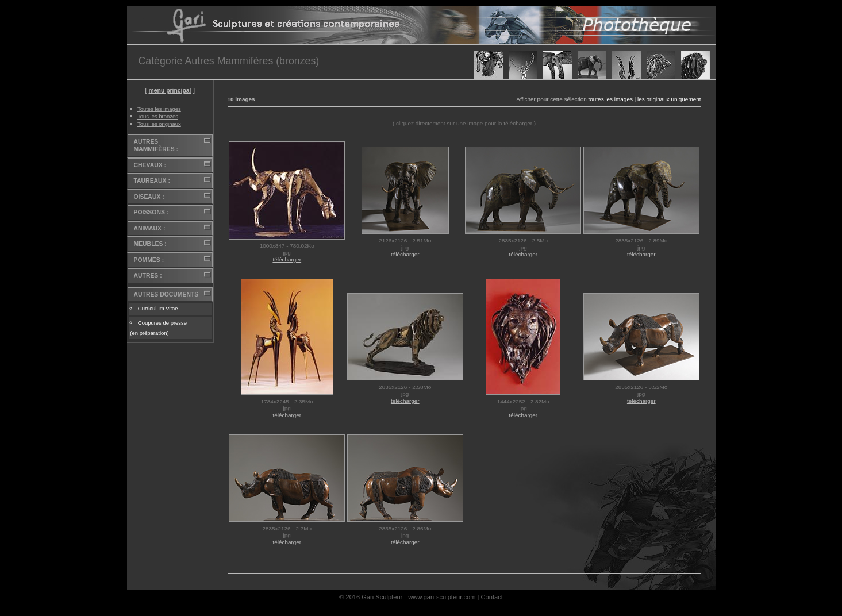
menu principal (170, 91)
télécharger (287, 259)
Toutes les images (159, 109)
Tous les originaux (159, 124)
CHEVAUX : (150, 165)
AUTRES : (148, 276)
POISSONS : (151, 212)
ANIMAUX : (150, 228)
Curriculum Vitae (158, 308)
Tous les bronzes (158, 116)
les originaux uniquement (669, 99)
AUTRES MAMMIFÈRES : (156, 146)
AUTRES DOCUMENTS (166, 294)
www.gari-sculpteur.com (442, 597)
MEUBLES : (150, 244)
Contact (492, 597)
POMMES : (149, 260)
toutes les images (611, 99)
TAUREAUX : (152, 181)
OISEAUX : (149, 197)
